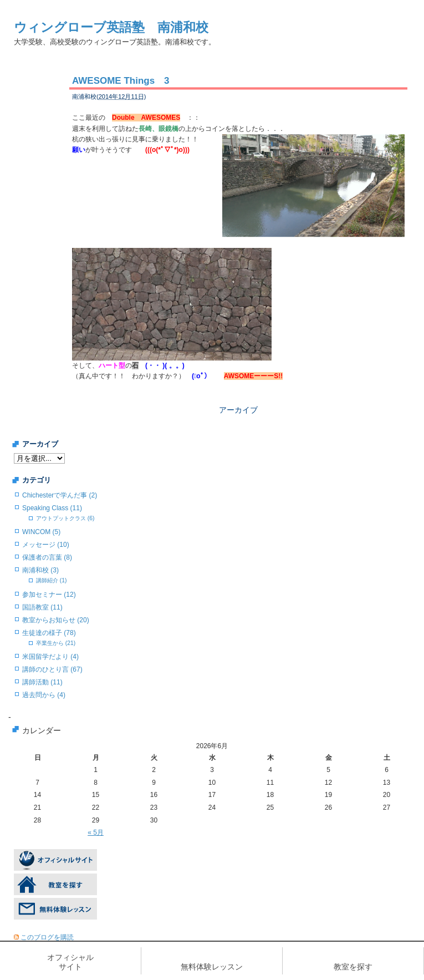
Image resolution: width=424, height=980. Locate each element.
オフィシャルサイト (70, 962)
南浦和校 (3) (40, 570)
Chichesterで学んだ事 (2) (60, 495)
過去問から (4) (44, 695)
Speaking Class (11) (52, 508)
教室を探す (353, 967)
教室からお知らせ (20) (56, 620)
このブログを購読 (47, 937)
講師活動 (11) (42, 682)
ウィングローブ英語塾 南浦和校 (111, 27)
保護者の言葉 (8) (47, 557)
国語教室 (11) (42, 607)
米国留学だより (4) (50, 657)
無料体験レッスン (212, 967)
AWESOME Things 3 (121, 81)
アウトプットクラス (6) (65, 518)
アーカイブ (238, 410)
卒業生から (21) (56, 643)
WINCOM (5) (41, 532)
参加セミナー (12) (49, 595)
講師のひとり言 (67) (52, 669)
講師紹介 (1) (51, 580)
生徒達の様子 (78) (49, 633)
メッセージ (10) (46, 545)
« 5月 (96, 832)
